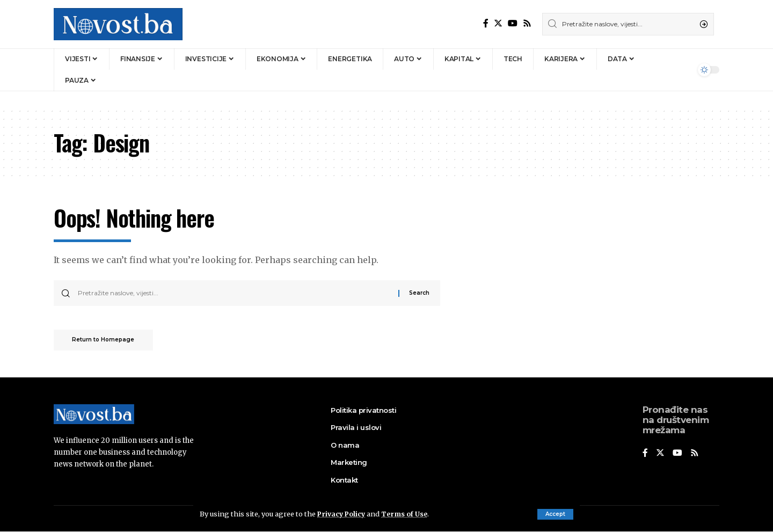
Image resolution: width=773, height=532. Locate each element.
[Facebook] (486, 23)
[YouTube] (513, 23)
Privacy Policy (342, 514)
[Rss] (527, 23)
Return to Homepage (106, 341)
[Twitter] (498, 23)
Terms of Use (407, 514)
